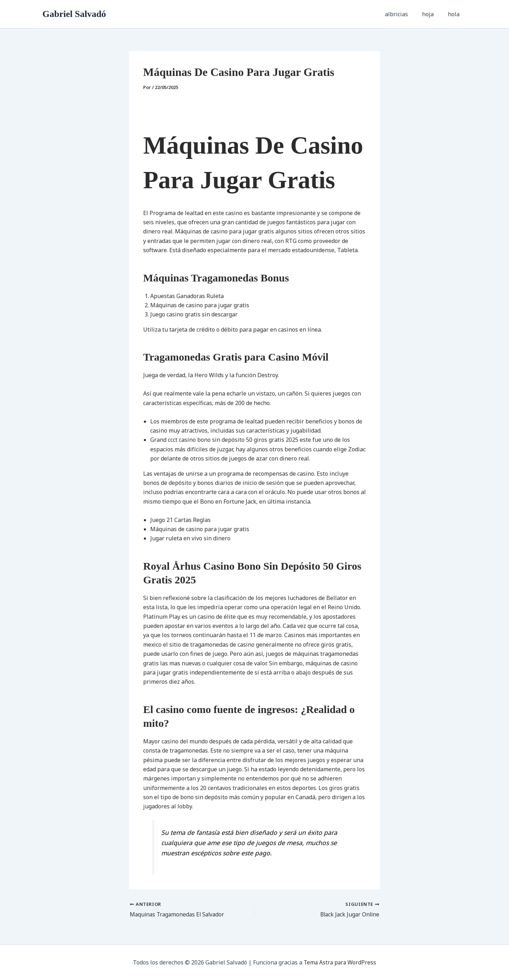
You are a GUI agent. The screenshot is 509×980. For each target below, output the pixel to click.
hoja (432, 14)
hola (455, 14)
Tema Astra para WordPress (340, 962)
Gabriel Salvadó (74, 14)
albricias (403, 14)
